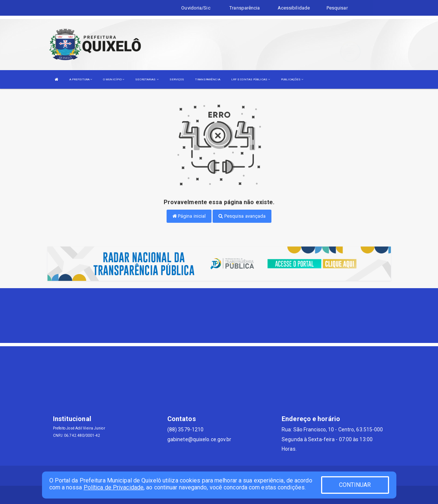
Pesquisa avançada (242, 216)
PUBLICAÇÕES (292, 79)
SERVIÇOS (177, 79)
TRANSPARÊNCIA (207, 79)
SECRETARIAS (147, 79)
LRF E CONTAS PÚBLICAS (251, 79)
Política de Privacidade (114, 487)
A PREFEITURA (81, 79)
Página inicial (189, 216)
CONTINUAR (355, 485)
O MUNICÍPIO (114, 79)
